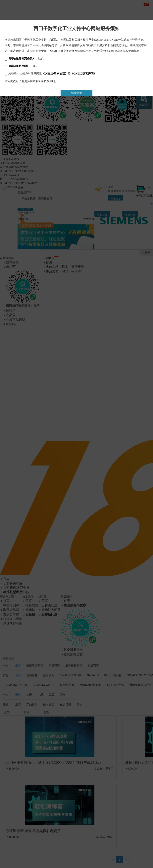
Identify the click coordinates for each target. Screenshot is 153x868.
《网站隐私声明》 (19, 66)
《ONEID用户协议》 (55, 74)
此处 (13, 81)
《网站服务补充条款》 (21, 58)
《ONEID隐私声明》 (83, 74)
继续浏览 (76, 93)
